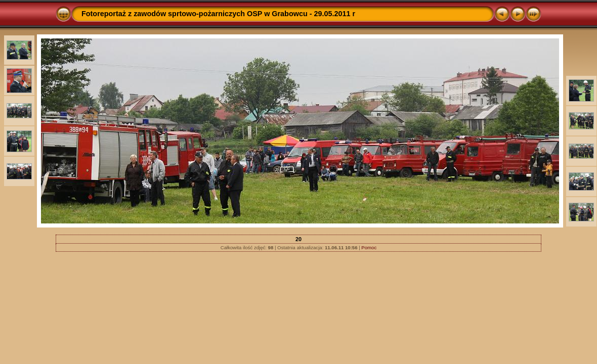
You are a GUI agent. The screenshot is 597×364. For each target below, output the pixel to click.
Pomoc (369, 247)
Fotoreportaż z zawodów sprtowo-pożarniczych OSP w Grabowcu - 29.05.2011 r (218, 14)
